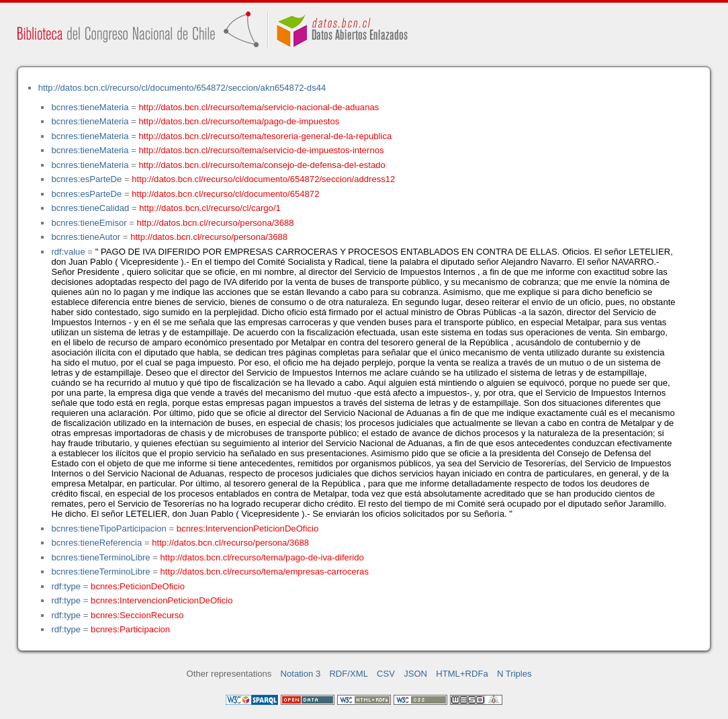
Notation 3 (301, 674)
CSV (386, 674)
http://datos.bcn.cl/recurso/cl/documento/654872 (225, 194)
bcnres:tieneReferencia (96, 543)
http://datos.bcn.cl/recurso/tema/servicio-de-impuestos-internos (262, 150)
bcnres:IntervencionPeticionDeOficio (247, 528)
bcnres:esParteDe (86, 179)
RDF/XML (349, 674)
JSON (415, 674)
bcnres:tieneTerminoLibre (100, 557)
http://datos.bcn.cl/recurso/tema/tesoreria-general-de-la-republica (266, 136)
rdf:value (68, 252)
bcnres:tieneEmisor (89, 223)
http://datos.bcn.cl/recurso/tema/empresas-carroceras (265, 572)
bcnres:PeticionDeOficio (138, 586)
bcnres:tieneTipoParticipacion (108, 528)
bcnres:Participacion (130, 629)
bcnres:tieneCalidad (90, 208)
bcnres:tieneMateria (90, 107)
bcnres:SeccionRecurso (137, 615)
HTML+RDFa (462, 674)
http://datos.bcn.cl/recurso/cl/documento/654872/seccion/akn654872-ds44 (182, 88)
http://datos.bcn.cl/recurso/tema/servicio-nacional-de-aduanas (259, 107)
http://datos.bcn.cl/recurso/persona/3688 (216, 223)
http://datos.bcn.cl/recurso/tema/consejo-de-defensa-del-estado (262, 165)
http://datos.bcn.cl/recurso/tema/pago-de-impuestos (239, 121)
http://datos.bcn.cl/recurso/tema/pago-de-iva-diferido (262, 557)
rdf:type (66, 586)
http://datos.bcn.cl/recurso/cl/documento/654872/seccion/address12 (263, 179)
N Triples (514, 674)
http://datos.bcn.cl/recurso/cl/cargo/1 (210, 208)
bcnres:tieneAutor (86, 237)
